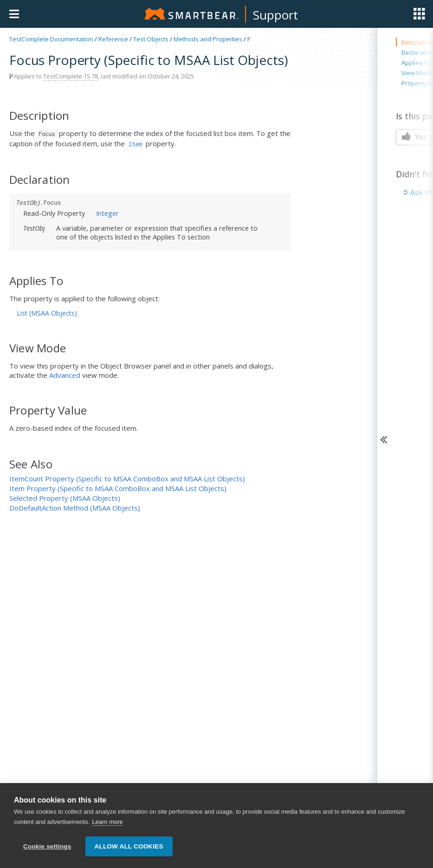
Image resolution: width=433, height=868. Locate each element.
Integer (107, 213)
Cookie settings (47, 849)
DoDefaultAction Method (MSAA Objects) (75, 508)
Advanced (65, 375)
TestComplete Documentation (51, 39)
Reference (113, 39)
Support (275, 15)
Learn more (107, 825)
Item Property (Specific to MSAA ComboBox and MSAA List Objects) (118, 488)
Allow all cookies (129, 849)
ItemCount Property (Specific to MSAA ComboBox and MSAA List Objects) (127, 479)
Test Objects (151, 39)
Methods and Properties (208, 39)
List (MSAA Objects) (47, 313)
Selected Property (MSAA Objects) (65, 498)
